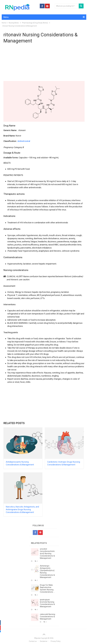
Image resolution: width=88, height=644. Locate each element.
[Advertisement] (44, 63)
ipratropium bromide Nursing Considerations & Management (47, 603)
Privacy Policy (56, 641)
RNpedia (37, 638)
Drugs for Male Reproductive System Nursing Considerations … (47, 588)
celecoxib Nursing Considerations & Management (47, 617)
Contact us (33, 641)
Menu (6, 17)
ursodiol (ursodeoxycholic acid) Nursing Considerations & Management (47, 553)
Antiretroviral (24, 141)
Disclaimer (44, 641)
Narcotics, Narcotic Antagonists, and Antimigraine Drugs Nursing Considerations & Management (22, 509)
